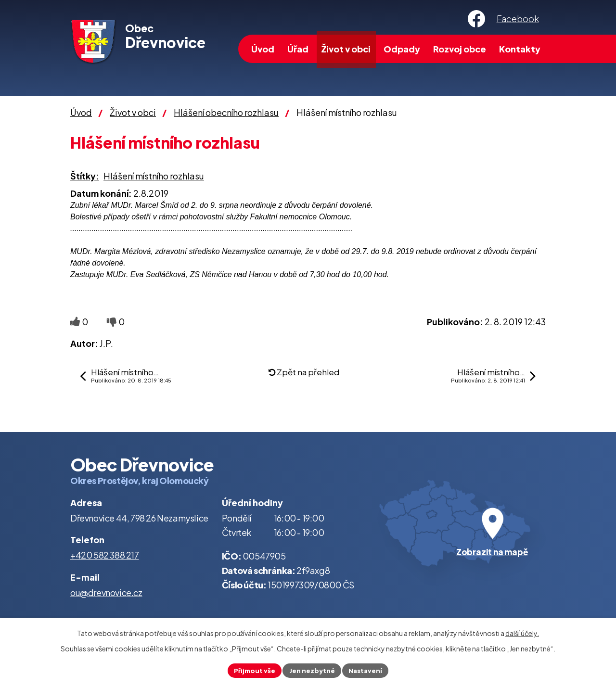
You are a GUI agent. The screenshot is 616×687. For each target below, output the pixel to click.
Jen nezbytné (312, 670)
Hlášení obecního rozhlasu (226, 112)
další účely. (522, 632)
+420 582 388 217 (105, 555)
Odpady (402, 49)
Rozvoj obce (460, 49)
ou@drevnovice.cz (106, 592)
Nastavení (367, 670)
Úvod (263, 49)
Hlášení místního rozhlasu (154, 176)
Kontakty (520, 49)
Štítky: (85, 176)
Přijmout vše (252, 670)
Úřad (298, 49)
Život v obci (346, 49)
